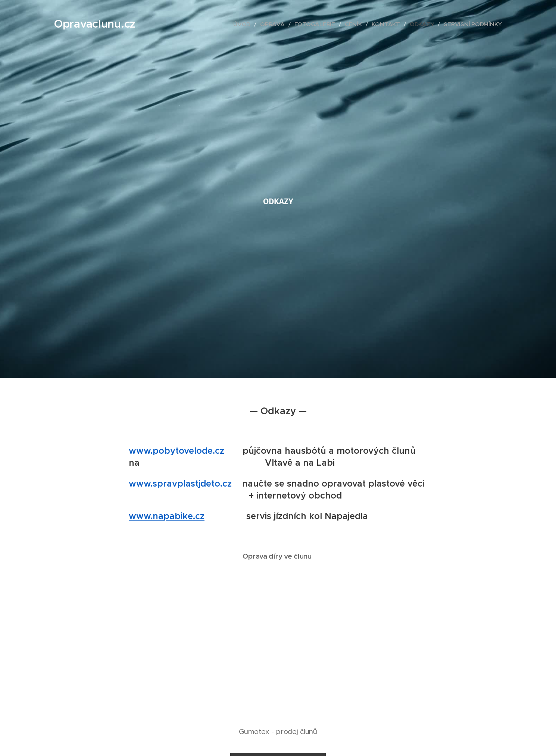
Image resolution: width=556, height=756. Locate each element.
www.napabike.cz (167, 516)
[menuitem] (273, 24)
